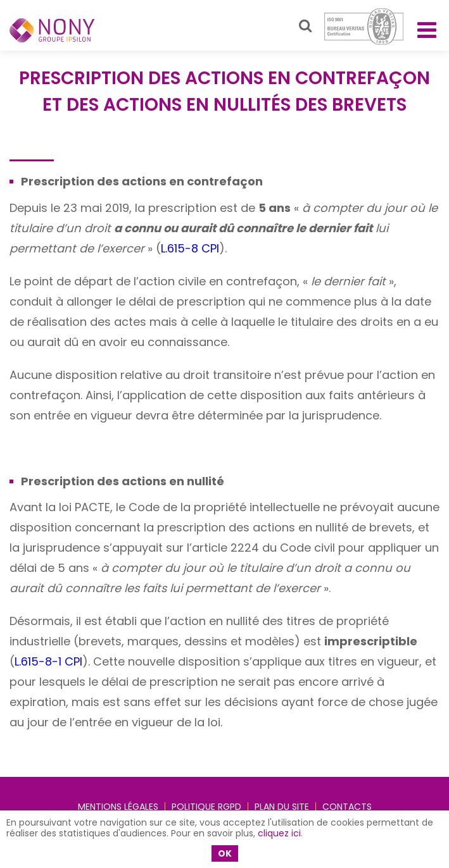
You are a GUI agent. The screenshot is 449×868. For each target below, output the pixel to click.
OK (225, 853)
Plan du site (282, 807)
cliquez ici (279, 833)
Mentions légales (118, 807)
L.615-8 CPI (190, 248)
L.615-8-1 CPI (48, 661)
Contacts (347, 807)
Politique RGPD (206, 807)
